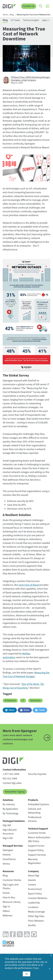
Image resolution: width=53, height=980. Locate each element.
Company (33, 871)
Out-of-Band (29, 585)
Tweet (42, 710)
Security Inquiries (37, 774)
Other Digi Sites (36, 916)
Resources (8, 871)
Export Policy (35, 894)
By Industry (9, 804)
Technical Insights (31, 20)
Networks (35, 700)
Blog (12, 15)
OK (26, 974)
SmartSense (9, 859)
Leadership (34, 903)
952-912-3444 (10, 779)
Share (11, 710)
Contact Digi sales (12, 783)
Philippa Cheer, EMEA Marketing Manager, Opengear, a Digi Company (31, 79)
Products (33, 800)
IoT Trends (15, 20)
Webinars (8, 916)
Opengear (8, 850)
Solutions (8, 800)
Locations (33, 907)
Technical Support (38, 829)
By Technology (11, 813)
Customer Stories (12, 880)
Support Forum (36, 846)
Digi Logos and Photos (11, 887)
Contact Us (29, 6)
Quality (32, 925)
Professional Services (35, 819)
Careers (32, 885)
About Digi (33, 876)
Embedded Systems (39, 804)
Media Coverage (36, 912)
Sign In (6, 906)
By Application (10, 809)
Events (6, 893)
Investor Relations (38, 898)
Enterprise (10, 700)
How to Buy (9, 897)
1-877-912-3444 (11, 774)
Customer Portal (37, 833)
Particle (7, 855)
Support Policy (36, 850)
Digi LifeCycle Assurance (10, 832)
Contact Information (14, 770)
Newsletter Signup (15, 792)
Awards (32, 880)
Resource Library (12, 902)
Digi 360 (7, 825)
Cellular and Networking (34, 811)
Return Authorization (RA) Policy (39, 839)
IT (23, 700)
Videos (6, 911)
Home (5, 15)
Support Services (37, 855)
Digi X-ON (8, 838)
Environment (35, 889)
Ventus (6, 864)
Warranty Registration (34, 861)
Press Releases (36, 921)
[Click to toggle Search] (41, 6)
